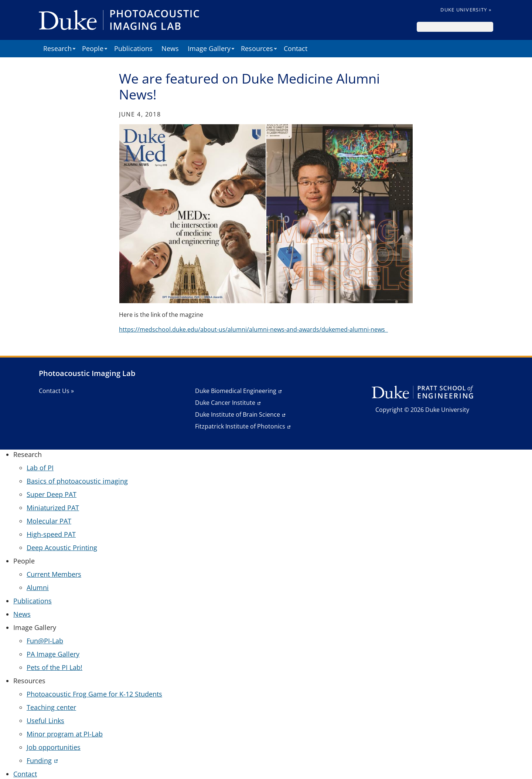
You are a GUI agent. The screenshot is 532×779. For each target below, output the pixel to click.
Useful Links (45, 721)
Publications (133, 48)
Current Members (54, 574)
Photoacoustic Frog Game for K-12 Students (94, 694)
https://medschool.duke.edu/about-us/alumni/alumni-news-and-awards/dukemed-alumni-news (253, 329)
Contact (296, 48)
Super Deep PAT (52, 494)
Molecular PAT (49, 521)
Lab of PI (40, 468)
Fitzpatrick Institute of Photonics (240, 426)
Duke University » (466, 10)
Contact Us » (56, 391)
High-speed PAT (51, 534)
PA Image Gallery (53, 654)
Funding (39, 761)
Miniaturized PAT (53, 508)
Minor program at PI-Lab (65, 734)
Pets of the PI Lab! (54, 667)
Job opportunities (54, 747)
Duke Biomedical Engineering (236, 391)
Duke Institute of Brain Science (238, 414)
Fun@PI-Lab (45, 641)
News (170, 48)
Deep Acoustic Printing (62, 548)
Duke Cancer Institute (225, 403)
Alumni (38, 587)
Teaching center (51, 707)
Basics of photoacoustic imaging (77, 481)
